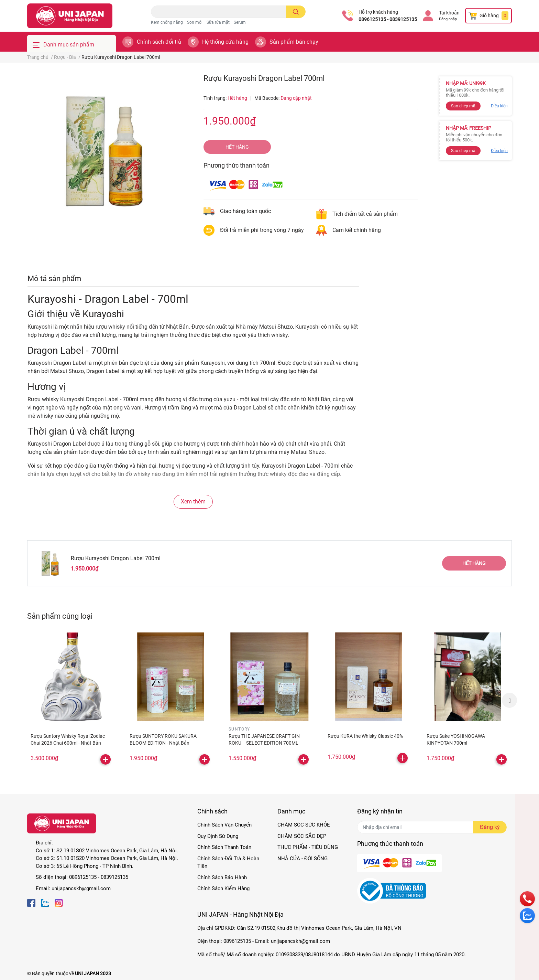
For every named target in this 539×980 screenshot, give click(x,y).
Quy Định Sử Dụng (218, 836)
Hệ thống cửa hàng (225, 42)
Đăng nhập (448, 19)
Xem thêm (193, 502)
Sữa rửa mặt (218, 22)
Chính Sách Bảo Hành (222, 877)
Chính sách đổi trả (159, 42)
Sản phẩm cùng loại (60, 616)
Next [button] (509, 700)
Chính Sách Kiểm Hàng (223, 888)
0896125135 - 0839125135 (388, 19)
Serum (240, 22)
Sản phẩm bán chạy (294, 42)
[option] (71, 700)
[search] (296, 12)
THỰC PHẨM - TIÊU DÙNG (308, 847)
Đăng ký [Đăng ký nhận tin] (490, 827)
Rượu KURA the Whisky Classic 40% (365, 736)
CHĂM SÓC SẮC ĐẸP (302, 836)
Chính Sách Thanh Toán (224, 847)
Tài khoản (449, 13)
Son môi (195, 22)
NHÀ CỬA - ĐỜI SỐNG (302, 859)
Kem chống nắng (167, 22)
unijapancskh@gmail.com (81, 888)
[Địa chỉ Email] (432, 827)
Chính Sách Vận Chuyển (224, 825)
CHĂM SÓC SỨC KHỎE (304, 825)
